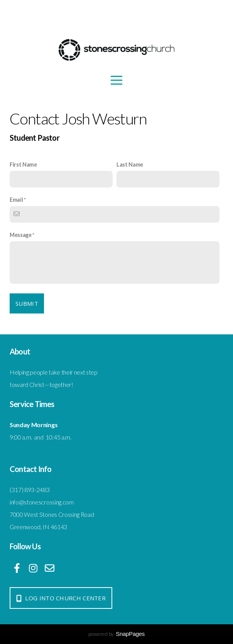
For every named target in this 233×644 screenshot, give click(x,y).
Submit (27, 303)
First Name (23, 164)
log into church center (60, 598)
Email (16, 200)
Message (21, 235)
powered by (117, 634)
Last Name (130, 164)
